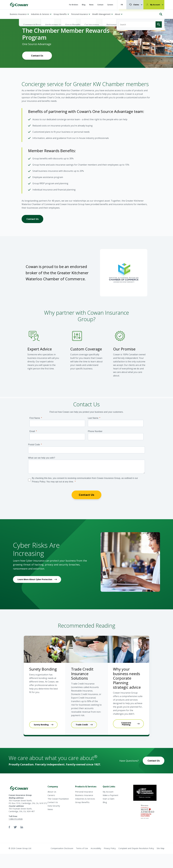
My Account (155, 5)
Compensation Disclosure (62, 848)
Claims (136, 5)
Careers (110, 5)
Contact (100, 5)
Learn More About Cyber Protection (35, 579)
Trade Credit (82, 725)
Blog (84, 5)
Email (32, 431)
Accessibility (96, 848)
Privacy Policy (110, 848)
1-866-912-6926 (16, 819)
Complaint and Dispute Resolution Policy (136, 848)
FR (122, 5)
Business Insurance (18, 14)
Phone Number (95, 431)
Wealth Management (101, 14)
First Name (35, 418)
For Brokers (74, 5)
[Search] (140, 13)
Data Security (54, 806)
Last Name (93, 418)
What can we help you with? (42, 458)
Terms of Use (82, 848)
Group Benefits (60, 14)
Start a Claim (109, 799)
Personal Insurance (79, 14)
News (91, 5)
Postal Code (34, 445)
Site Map (160, 848)
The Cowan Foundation (58, 799)
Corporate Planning (126, 724)
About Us (52, 792)
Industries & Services (40, 14)
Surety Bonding (41, 725)
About (118, 14)
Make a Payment (110, 795)
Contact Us (37, 56)
